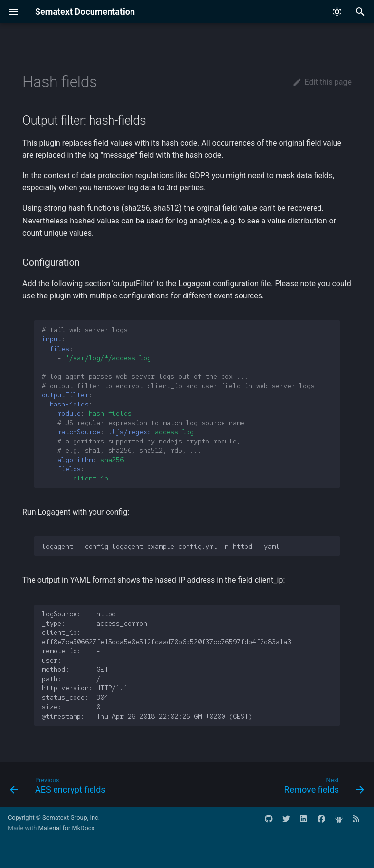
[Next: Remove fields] (322, 788)
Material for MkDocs (66, 828)
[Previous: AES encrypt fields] (59, 788)
